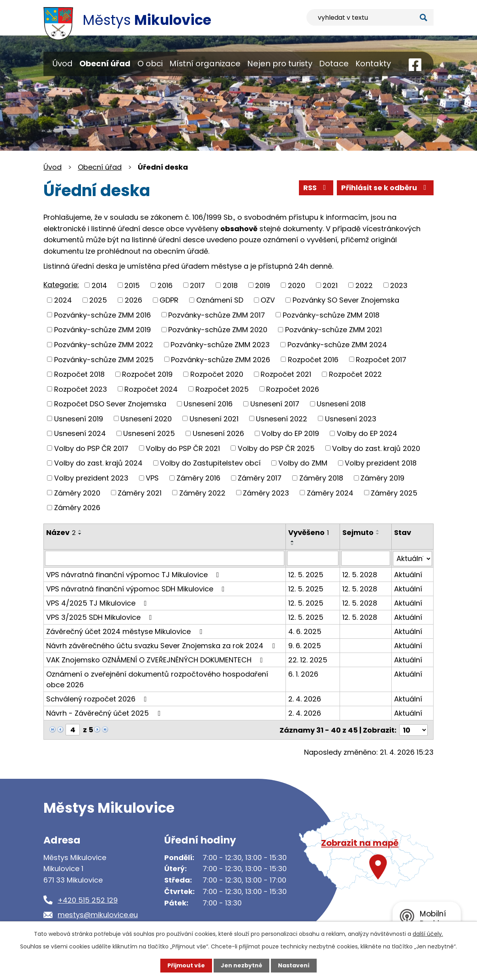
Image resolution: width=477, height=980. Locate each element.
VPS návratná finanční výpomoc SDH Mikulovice (137, 588)
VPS (152, 478)
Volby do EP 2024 (367, 433)
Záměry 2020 (77, 493)
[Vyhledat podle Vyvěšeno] (313, 558)
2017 (197, 285)
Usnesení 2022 (282, 418)
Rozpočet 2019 (147, 374)
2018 (230, 285)
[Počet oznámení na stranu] (413, 729)
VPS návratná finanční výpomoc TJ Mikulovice (134, 574)
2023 (399, 285)
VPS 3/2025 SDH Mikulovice (101, 617)
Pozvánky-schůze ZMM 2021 (333, 330)
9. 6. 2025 (305, 645)
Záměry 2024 (330, 493)
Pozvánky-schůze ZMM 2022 (104, 345)
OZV (268, 300)
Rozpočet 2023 (81, 389)
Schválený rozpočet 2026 (98, 699)
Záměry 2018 (321, 478)
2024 (63, 300)
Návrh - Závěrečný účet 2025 (105, 713)
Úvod (63, 64)
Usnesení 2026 (218, 433)
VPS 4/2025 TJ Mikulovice (98, 603)
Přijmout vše (186, 965)
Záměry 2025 (394, 493)
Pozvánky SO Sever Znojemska (346, 300)
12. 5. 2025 (306, 574)
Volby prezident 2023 (91, 478)
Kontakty (373, 64)
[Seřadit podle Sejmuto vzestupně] (378, 531)
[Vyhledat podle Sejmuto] (366, 558)
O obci (150, 64)
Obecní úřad (105, 64)
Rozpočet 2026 (293, 389)
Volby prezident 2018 (381, 463)
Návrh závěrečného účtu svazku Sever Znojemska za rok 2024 (162, 645)
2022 (364, 285)
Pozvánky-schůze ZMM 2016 (102, 315)
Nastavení (294, 965)
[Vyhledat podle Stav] (412, 558)
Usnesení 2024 (80, 433)
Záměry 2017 (260, 478)
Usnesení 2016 (208, 404)
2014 (99, 285)
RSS (316, 188)
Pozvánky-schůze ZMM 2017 (217, 315)
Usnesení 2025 (149, 433)
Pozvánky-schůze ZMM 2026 (221, 359)
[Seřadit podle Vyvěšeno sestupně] (293, 544)
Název (61, 532)
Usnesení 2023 (351, 418)
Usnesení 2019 (79, 418)
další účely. (428, 934)
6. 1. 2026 (303, 674)
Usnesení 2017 (275, 404)
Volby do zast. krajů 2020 (376, 448)
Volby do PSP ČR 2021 (183, 448)
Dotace (334, 64)
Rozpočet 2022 (355, 374)
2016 (165, 285)
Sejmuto (358, 532)
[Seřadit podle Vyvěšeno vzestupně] (293, 541)
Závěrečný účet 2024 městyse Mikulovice (126, 631)
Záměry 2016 (198, 478)
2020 (297, 285)
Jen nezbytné (241, 965)
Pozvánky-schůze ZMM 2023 (220, 345)
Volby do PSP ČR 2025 (276, 448)
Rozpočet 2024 (151, 389)
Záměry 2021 (140, 493)
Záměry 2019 (382, 478)
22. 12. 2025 (308, 659)
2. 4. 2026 (305, 699)
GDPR (169, 300)
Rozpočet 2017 (381, 359)
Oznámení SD (220, 300)
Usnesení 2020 (146, 418)
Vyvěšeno (309, 532)
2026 (133, 300)
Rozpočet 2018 (79, 374)
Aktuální (408, 574)
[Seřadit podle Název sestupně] (80, 534)
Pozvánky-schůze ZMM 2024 (337, 345)
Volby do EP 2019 (290, 433)
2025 (98, 300)
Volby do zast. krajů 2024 (98, 463)
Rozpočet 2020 (217, 374)
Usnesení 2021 (214, 418)
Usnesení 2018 (341, 404)
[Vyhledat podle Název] (165, 558)
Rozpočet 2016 (313, 359)
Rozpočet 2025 (222, 389)
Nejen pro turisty (280, 64)
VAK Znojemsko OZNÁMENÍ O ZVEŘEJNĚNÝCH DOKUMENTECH (156, 659)
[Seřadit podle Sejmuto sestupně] (378, 534)
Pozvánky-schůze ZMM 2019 (102, 330)
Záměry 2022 (202, 493)
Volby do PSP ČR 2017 (91, 448)
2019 (263, 285)
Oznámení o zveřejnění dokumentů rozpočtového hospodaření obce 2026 (157, 679)
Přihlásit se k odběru (385, 188)
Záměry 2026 (77, 508)
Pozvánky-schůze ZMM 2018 (331, 315)
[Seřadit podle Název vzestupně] (80, 531)
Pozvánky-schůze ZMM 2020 (218, 330)
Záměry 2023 (266, 493)
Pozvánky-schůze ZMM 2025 (104, 359)
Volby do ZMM (303, 463)
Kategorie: (61, 285)
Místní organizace (205, 64)
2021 (330, 285)
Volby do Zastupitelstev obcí (210, 463)
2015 (132, 285)
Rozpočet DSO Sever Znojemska (110, 404)
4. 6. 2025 (305, 631)
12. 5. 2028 (360, 574)
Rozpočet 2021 (286, 374)
